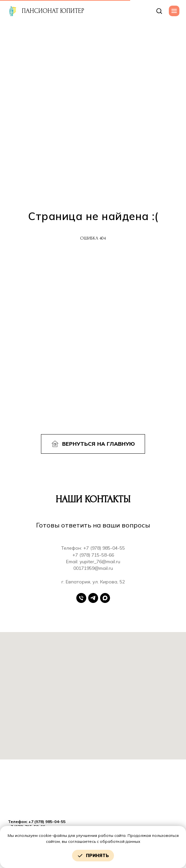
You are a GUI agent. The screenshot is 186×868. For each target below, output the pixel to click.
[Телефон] (81, 598)
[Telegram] (93, 598)
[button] (159, 11)
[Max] (105, 598)
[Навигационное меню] (174, 11)
